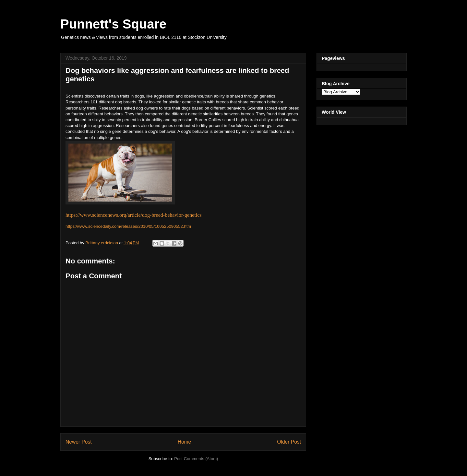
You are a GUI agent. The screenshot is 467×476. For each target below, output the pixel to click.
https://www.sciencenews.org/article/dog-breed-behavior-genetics (134, 215)
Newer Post (79, 442)
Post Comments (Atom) (196, 459)
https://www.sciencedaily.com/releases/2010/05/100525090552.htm (128, 226)
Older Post (289, 442)
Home (185, 442)
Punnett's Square (113, 24)
